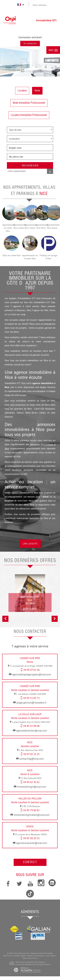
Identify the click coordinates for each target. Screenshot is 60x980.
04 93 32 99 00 (31, 726)
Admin (53, 956)
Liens (48, 956)
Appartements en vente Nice (8, 228)
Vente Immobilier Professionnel (29, 103)
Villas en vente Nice (12, 255)
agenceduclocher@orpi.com (32, 731)
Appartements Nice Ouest (52, 226)
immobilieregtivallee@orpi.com (32, 815)
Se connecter (30, 43)
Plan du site (8, 956)
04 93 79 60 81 (31, 810)
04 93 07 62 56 (32, 670)
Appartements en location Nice (30, 257)
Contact (30, 862)
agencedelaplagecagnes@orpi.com (32, 674)
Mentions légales (20, 956)
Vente (37, 91)
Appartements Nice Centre (19, 226)
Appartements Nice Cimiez (30, 226)
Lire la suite (30, 544)
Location (22, 91)
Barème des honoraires (36, 956)
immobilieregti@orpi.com (32, 787)
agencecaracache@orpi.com (32, 843)
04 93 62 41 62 (31, 782)
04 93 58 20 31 (31, 838)
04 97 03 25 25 (32, 754)
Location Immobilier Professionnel (29, 115)
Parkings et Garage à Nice (48, 257)
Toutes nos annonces (30, 958)
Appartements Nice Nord (41, 226)
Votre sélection (40, 5)
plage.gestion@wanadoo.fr (32, 703)
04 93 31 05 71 (31, 698)
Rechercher (30, 165)
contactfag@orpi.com (32, 759)
